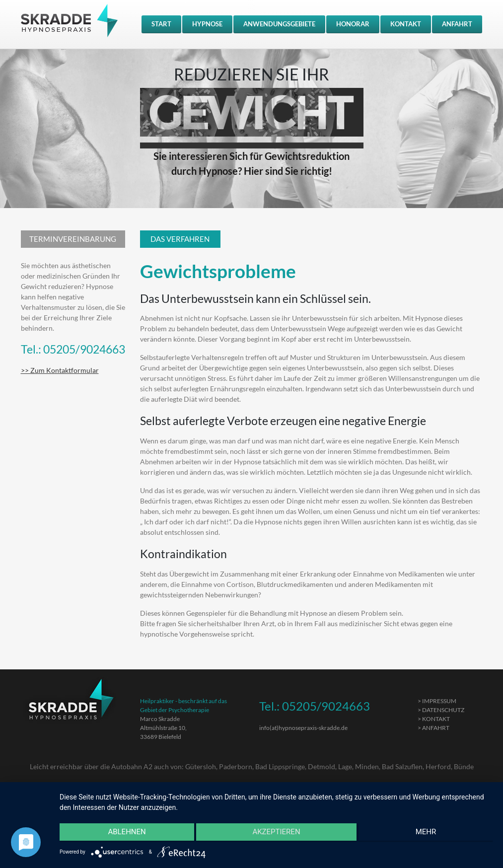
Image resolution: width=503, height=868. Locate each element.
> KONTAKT (434, 719)
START (161, 24)
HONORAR (353, 24)
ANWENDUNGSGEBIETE (279, 24)
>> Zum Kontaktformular (60, 370)
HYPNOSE (207, 24)
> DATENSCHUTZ (441, 710)
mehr (429, 834)
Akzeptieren (276, 834)
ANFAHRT (457, 24)
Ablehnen (124, 834)
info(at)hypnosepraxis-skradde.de (303, 728)
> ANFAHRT (433, 728)
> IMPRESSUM (437, 701)
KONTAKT (406, 24)
